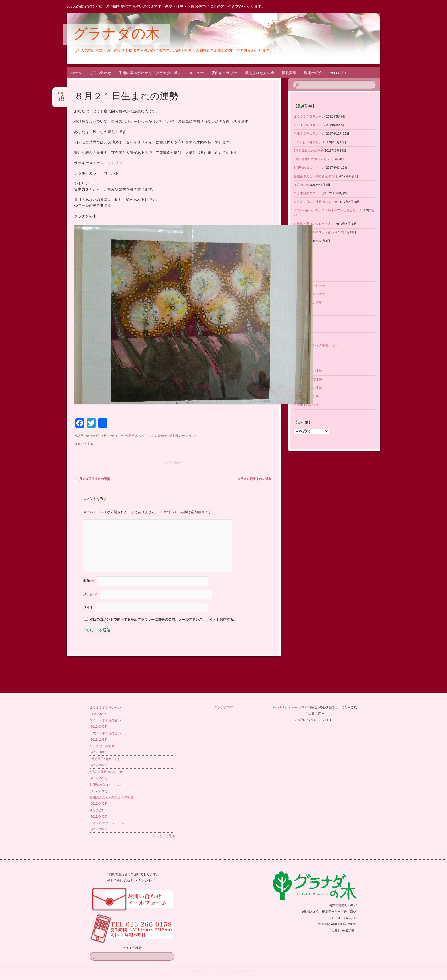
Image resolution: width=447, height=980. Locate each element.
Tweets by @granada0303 (291, 707)
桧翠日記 (131, 436)
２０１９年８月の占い (309, 125)
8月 (61, 95)
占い (150, 436)
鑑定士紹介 (313, 73)
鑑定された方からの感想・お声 (316, 345)
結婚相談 (161, 436)
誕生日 (173, 436)
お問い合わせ (100, 73)
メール (90, 594)
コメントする (84, 444)
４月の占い (301, 185)
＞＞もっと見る (164, 836)
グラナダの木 (116, 35)
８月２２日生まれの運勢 (256, 479)
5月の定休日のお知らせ (310, 159)
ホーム (76, 73)
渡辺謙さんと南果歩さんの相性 (316, 176)
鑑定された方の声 (259, 73)
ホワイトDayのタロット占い (314, 232)
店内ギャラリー (224, 73)
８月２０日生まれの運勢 (91, 479)
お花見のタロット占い (309, 168)
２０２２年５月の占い (309, 116)
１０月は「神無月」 (308, 142)
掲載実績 (289, 73)
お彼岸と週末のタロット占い (314, 224)
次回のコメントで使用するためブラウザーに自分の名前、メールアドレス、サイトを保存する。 (163, 620)
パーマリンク (188, 436)
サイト (88, 608)
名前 (89, 581)
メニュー (196, 73)
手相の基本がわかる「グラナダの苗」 (150, 73)
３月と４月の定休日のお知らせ (316, 202)
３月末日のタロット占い (311, 193)
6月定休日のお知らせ (309, 150)
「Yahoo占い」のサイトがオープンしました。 (326, 210)
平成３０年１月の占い (309, 134)
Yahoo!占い (339, 73)
